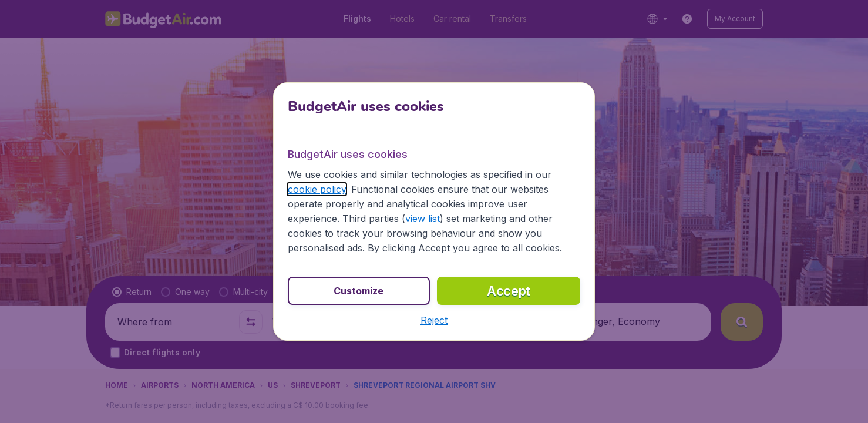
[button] (434, 320)
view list (423, 219)
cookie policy (317, 189)
